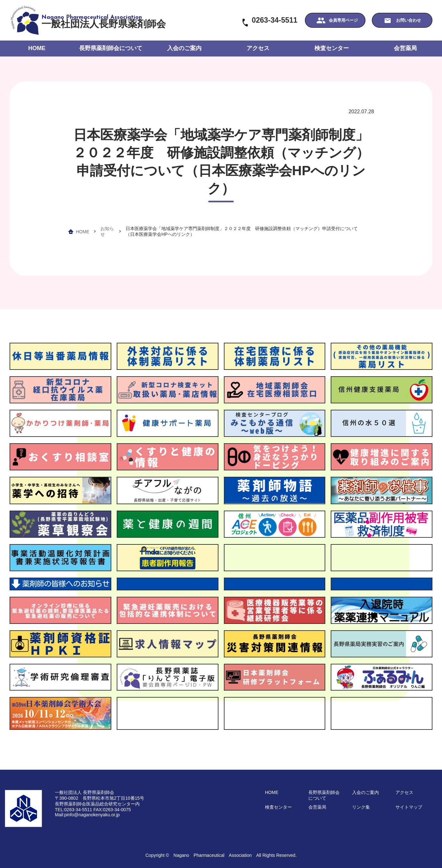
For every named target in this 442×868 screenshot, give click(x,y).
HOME (37, 48)
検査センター (332, 48)
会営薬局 (405, 48)
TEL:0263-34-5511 (74, 810)
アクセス (258, 48)
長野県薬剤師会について (111, 48)
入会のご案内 (184, 48)
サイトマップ (409, 807)
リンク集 (361, 807)
